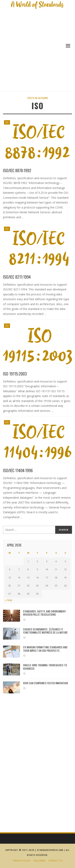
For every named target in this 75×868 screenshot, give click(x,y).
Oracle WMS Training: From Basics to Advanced (45, 667)
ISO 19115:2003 (15, 374)
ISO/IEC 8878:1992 (17, 170)
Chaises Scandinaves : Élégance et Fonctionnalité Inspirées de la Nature (45, 631)
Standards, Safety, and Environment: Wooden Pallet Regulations (45, 613)
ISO (7, 122)
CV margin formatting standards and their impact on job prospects (45, 649)
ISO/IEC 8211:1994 (17, 277)
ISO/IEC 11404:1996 (18, 470)
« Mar (9, 600)
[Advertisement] (37, 53)
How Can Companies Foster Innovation (45, 683)
